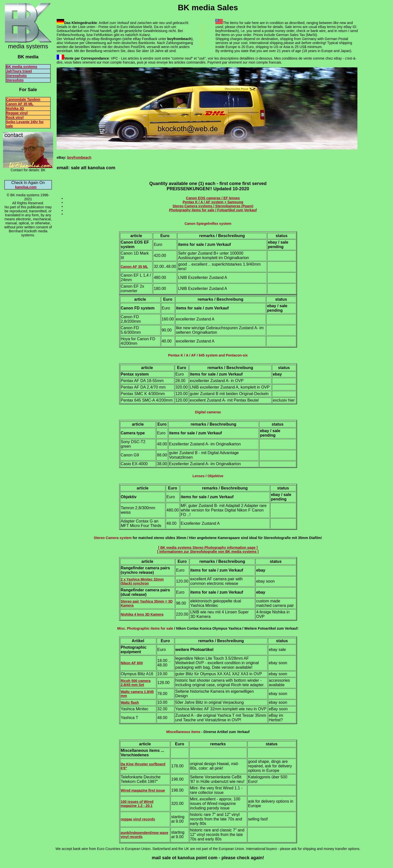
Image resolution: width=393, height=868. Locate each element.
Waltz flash (130, 703)
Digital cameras (208, 412)
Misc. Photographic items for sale (145, 628)
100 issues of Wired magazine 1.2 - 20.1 (137, 804)
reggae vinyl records (138, 819)
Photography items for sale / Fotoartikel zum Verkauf (213, 210)
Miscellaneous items (183, 732)
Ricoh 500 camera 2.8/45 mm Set (136, 683)
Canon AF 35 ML (134, 267)
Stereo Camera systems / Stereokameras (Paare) (213, 206)
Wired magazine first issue (143, 790)
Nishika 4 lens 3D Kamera (142, 614)
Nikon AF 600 (132, 663)
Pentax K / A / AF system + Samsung (213, 202)
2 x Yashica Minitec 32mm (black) (142, 581)
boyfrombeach (79, 157)
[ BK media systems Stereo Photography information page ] (208, 548)
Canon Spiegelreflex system (208, 224)
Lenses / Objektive (208, 476)
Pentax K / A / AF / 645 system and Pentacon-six (208, 355)
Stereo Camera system (113, 538)
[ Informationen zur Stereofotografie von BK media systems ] (208, 552)
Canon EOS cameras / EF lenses (213, 198)
